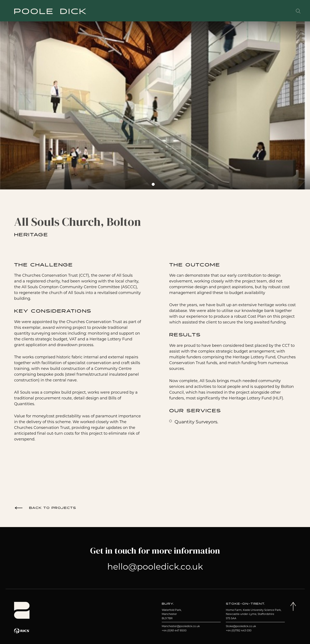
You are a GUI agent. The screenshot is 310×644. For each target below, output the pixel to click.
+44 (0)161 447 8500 (174, 630)
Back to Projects (53, 508)
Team (195, 11)
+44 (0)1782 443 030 (239, 630)
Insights (255, 11)
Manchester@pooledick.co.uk (181, 626)
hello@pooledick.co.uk (155, 566)
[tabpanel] (153, 103)
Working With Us (224, 11)
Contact (283, 11)
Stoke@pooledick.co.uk (241, 626)
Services (170, 11)
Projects (140, 11)
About (112, 11)
